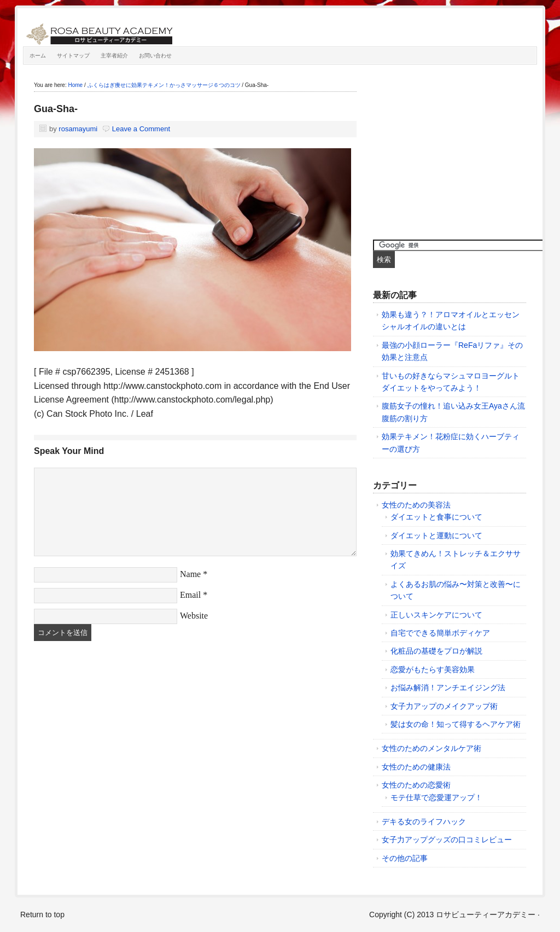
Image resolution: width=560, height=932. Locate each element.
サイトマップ (73, 56)
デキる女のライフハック (424, 822)
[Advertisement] (455, 149)
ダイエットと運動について (436, 535)
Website (194, 616)
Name (190, 574)
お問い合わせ (155, 56)
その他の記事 (405, 858)
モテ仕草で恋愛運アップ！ (436, 797)
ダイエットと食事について (436, 517)
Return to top (42, 914)
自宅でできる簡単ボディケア (440, 633)
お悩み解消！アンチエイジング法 (448, 688)
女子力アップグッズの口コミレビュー (447, 840)
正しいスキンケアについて (436, 615)
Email (190, 595)
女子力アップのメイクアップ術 (444, 706)
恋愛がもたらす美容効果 (433, 669)
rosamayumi (78, 129)
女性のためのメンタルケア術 (431, 748)
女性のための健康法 (416, 767)
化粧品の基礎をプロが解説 (436, 651)
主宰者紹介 (114, 56)
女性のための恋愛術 (416, 785)
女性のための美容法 (416, 505)
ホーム (38, 56)
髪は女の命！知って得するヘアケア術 (456, 724)
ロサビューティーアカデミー (146, 30)
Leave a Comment (141, 129)
